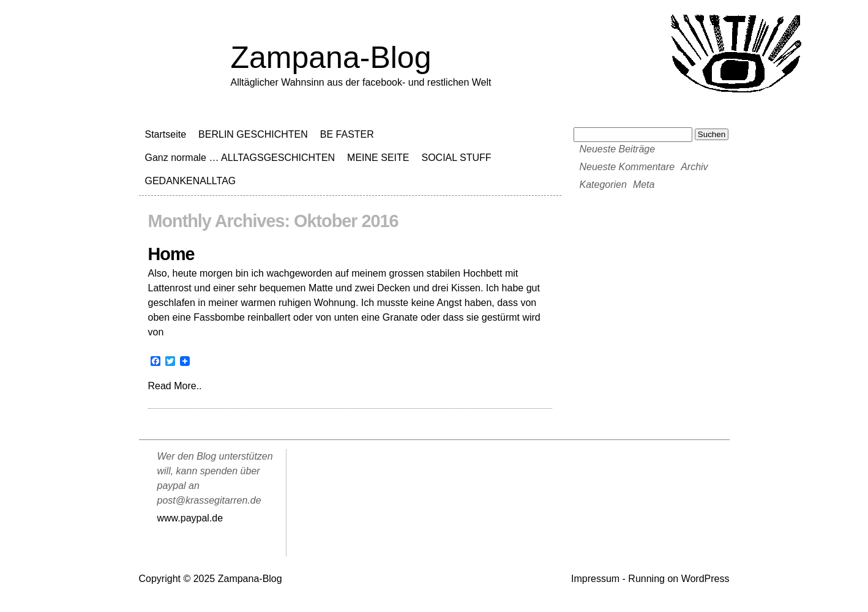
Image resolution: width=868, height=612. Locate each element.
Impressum (595, 579)
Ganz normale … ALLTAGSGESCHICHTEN (240, 158)
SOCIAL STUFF (456, 158)
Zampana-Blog (331, 58)
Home (171, 254)
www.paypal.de (190, 518)
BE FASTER (347, 134)
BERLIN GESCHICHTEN (253, 134)
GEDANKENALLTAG (191, 181)
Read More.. (175, 386)
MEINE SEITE (378, 158)
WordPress (705, 579)
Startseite (166, 134)
